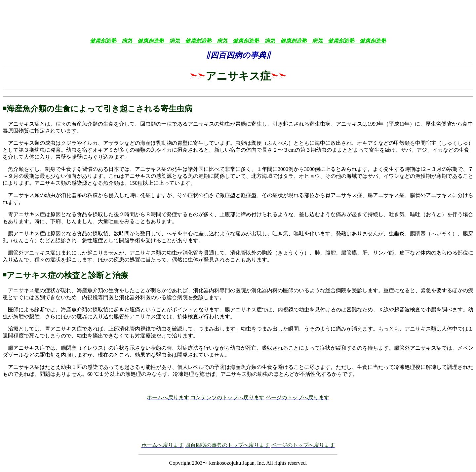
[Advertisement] (238, 18)
